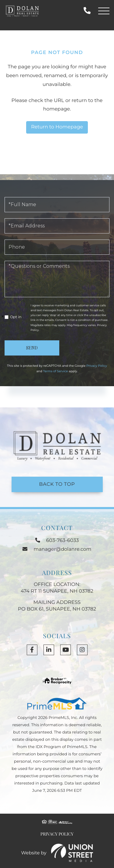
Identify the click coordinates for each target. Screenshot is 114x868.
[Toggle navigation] (104, 11)
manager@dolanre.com (57, 549)
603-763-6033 (87, 11)
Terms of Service (56, 371)
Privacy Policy (97, 366)
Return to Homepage (57, 127)
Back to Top (57, 484)
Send (32, 348)
